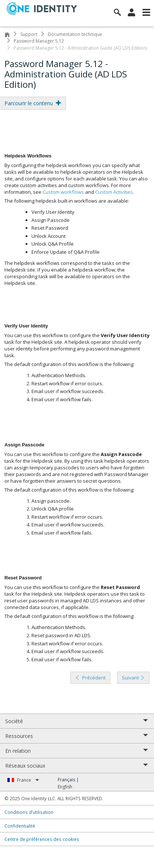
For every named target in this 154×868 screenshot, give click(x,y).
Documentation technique (75, 34)
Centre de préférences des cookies (42, 839)
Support (29, 34)
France (28, 780)
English (65, 787)
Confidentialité (20, 826)
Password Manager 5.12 (39, 41)
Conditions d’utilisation (29, 812)
